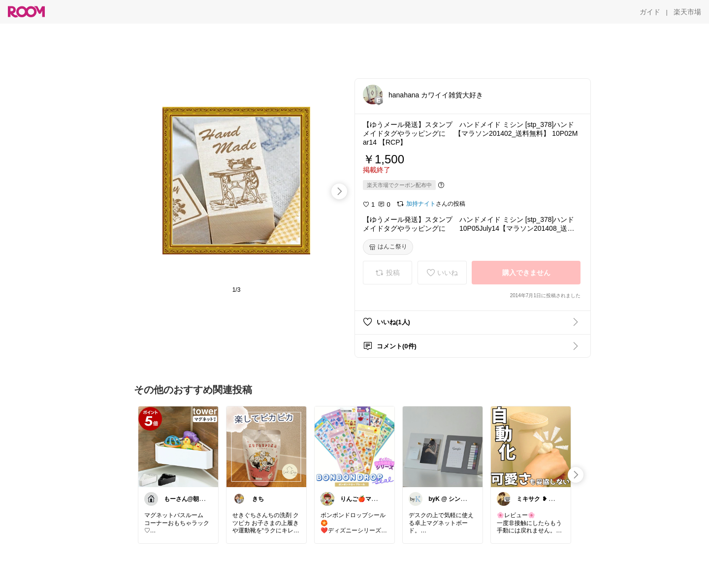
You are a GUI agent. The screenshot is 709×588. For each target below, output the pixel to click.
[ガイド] (650, 12)
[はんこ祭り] (388, 247)
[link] (178, 446)
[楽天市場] (687, 12)
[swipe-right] (339, 191)
